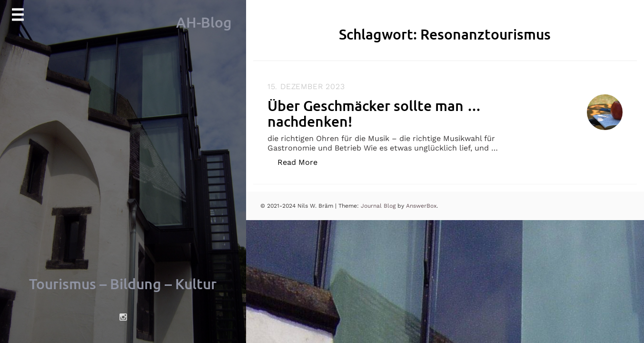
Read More (302, 162)
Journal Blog (379, 206)
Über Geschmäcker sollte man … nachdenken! (374, 113)
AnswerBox (421, 206)
